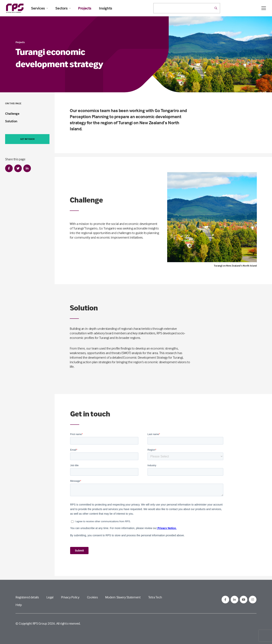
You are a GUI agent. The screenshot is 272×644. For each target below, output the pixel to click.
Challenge (12, 114)
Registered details (27, 597)
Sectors (63, 8)
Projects (85, 8)
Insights (106, 8)
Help (19, 605)
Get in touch (27, 139)
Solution (11, 121)
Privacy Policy (70, 597)
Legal (50, 597)
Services (39, 8)
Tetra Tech (155, 597)
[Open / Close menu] (264, 8)
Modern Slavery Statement (123, 597)
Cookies (92, 597)
